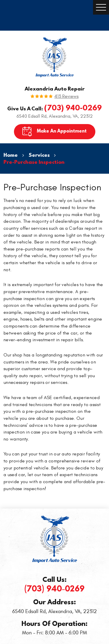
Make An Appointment (62, 131)
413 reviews (66, 97)
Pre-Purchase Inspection (34, 162)
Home (11, 155)
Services (39, 155)
